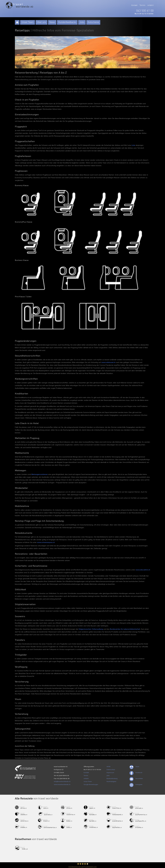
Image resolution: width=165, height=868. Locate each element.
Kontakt (134, 5)
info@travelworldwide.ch (62, 781)
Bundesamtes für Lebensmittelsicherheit (125, 629)
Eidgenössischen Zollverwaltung (91, 629)
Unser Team (27, 22)
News (52, 22)
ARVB (108, 767)
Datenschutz (111, 770)
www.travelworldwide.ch (62, 784)
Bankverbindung (112, 778)
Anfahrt (151, 5)
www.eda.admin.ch (143, 570)
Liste (133, 145)
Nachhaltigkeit (111, 781)
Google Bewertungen (91, 784)
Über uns (41, 22)
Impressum (110, 773)
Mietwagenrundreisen (40, 474)
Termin (142, 5)
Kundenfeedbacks (67, 22)
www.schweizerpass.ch (46, 542)
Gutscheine (93, 22)
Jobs (82, 22)
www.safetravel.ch (108, 362)
